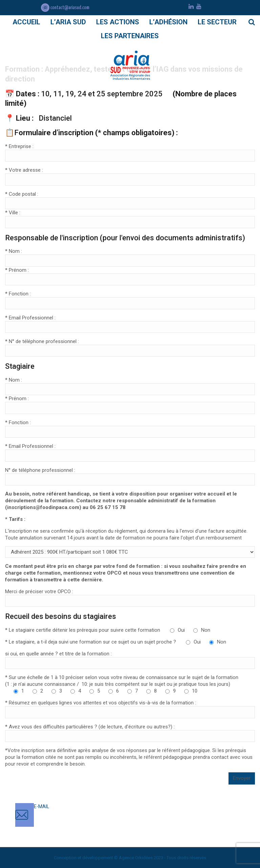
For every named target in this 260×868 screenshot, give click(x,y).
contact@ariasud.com (65, 8)
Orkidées (144, 858)
